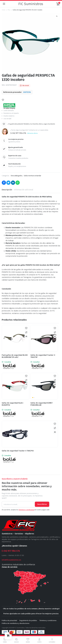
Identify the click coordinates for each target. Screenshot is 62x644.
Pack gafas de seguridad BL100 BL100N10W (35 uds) (15, 356)
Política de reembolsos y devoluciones (16, 623)
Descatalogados (17, 176)
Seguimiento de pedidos (28, 620)
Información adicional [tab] (23, 190)
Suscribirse (42, 504)
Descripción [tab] (7, 190)
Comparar (26, 332)
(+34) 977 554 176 (11, 551)
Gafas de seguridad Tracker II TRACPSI (18, 451)
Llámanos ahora (32, 133)
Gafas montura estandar (32, 176)
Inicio (4, 10)
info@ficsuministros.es (11, 560)
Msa (9, 10)
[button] (3, 100)
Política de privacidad (9, 620)
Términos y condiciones (26, 510)
